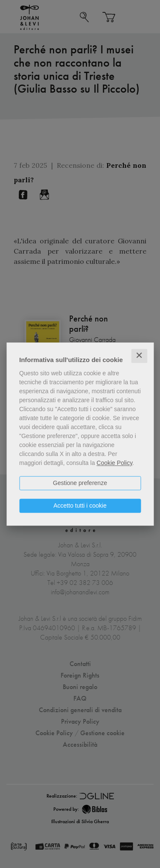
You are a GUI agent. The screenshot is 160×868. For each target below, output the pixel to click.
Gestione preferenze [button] (80, 483)
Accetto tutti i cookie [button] (80, 506)
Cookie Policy (114, 463)
